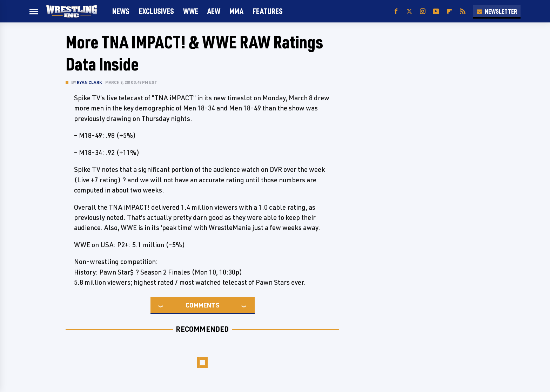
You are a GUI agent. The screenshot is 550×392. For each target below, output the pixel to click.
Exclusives (156, 11)
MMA (236, 11)
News (121, 11)
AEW (214, 11)
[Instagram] (423, 11)
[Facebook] (396, 11)
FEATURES (268, 11)
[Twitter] (409, 11)
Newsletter (497, 11)
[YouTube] (436, 11)
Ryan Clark (89, 82)
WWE (191, 11)
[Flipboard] (449, 11)
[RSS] (463, 11)
